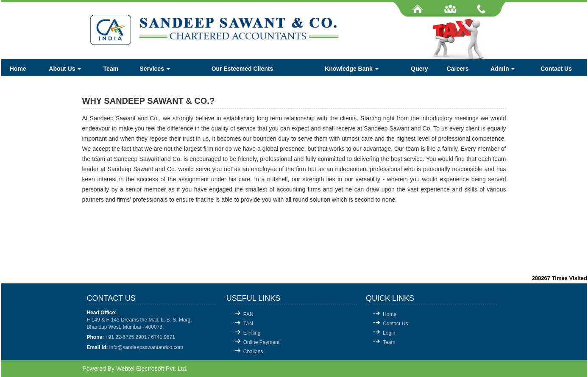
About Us (65, 69)
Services (155, 69)
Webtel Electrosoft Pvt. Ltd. (152, 369)
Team (111, 69)
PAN (248, 314)
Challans (253, 352)
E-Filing (252, 333)
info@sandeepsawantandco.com (146, 347)
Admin (503, 69)
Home (18, 69)
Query (419, 69)
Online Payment (261, 342)
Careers (457, 69)
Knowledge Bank (352, 69)
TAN (248, 324)
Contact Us (556, 69)
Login (389, 333)
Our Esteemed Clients (242, 69)
